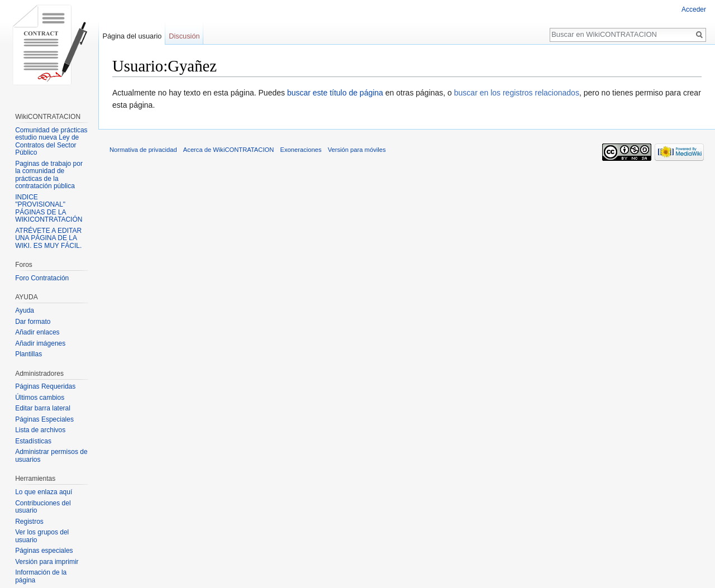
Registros (29, 522)
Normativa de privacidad (143, 150)
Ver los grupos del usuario (42, 536)
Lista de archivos (40, 430)
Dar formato (33, 322)
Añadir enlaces (37, 332)
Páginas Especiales (44, 419)
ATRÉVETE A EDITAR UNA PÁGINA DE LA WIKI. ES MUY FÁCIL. (48, 238)
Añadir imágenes (40, 343)
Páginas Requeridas (45, 386)
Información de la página (41, 576)
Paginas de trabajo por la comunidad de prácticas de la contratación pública (49, 175)
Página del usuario (132, 36)
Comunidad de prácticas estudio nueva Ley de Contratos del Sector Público (51, 142)
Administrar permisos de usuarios (51, 456)
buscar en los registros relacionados (517, 93)
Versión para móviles (357, 150)
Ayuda (25, 310)
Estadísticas (33, 441)
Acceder (694, 9)
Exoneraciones (301, 150)
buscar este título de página (335, 93)
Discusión (184, 36)
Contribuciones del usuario (43, 507)
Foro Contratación (42, 278)
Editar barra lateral (43, 408)
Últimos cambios (40, 398)
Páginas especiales (44, 551)
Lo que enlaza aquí (44, 492)
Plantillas (28, 354)
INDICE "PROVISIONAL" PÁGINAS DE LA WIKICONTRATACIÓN (49, 209)
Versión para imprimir (47, 562)
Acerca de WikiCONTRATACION (228, 150)
